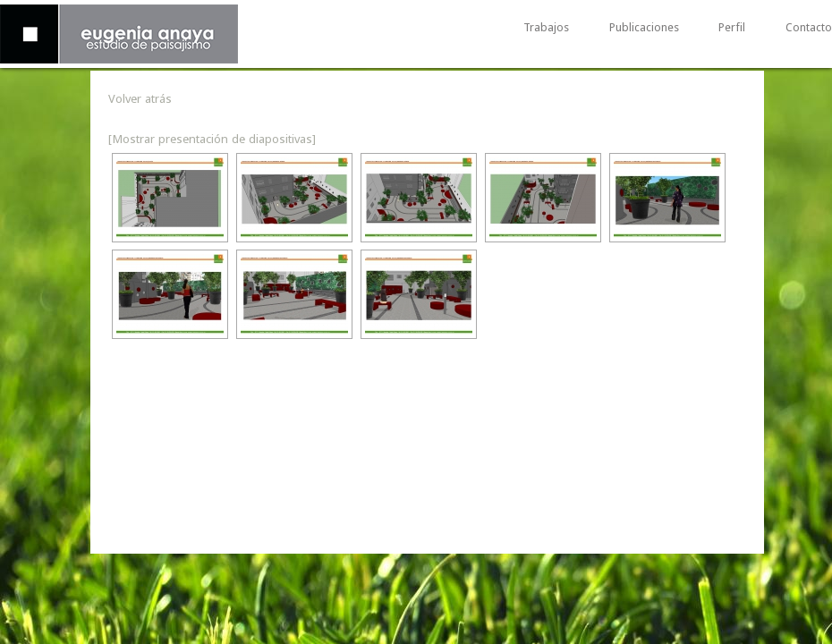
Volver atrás (140, 98)
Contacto (809, 28)
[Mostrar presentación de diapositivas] (212, 139)
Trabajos (546, 28)
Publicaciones (644, 28)
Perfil (732, 28)
